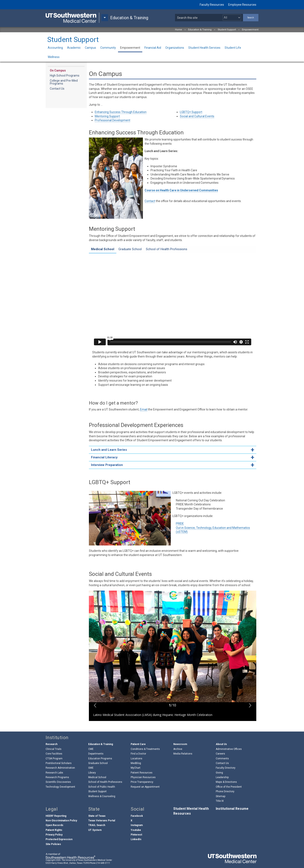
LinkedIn (136, 839)
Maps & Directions (226, 782)
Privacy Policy (54, 835)
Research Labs (54, 773)
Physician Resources (143, 777)
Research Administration (60, 768)
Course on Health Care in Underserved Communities (181, 190)
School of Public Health (102, 787)
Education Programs (100, 759)
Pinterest (136, 835)
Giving (219, 773)
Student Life (233, 48)
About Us (221, 744)
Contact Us (57, 89)
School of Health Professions (105, 782)
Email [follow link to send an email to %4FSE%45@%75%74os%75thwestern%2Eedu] (144, 409)
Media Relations (183, 754)
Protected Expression (59, 839)
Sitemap (221, 796)
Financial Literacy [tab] (104, 457)
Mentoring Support (107, 116)
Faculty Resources (212, 5)
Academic (74, 48)
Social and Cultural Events (197, 116)
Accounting (55, 48)
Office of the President (229, 787)
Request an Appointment (145, 787)
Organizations (175, 48)
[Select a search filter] (232, 18)
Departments (96, 754)
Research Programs (57, 777)
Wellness (54, 57)
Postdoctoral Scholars (59, 763)
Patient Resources (142, 773)
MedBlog (136, 763)
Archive (178, 749)
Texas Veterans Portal (102, 821)
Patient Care (138, 744)
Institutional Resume (232, 809)
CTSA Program (54, 759)
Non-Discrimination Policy (61, 821)
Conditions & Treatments (145, 749)
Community (108, 48)
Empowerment (250, 30)
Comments (222, 759)
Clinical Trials (54, 749)
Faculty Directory (226, 768)
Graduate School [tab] (130, 249)
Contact (150, 201)
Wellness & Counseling (102, 796)
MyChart (136, 768)
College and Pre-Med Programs (64, 82)
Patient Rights (54, 830)
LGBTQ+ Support (191, 112)
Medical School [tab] (103, 249)
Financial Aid (153, 48)
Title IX (220, 801)
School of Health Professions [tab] (167, 249)
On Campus (58, 70)
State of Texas (97, 816)
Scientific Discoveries (58, 782)
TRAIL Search (97, 825)
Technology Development (60, 787)
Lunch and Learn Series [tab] (109, 450)
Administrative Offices (229, 749)
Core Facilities (54, 754)
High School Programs (65, 76)
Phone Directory (225, 791)
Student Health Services (204, 48)
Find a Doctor (138, 754)
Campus (90, 48)
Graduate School (98, 763)
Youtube (136, 830)
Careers (220, 754)
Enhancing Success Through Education (121, 112)
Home (178, 30)
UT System (95, 830)
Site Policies (53, 844)
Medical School (97, 777)
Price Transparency (142, 782)
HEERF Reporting (56, 816)
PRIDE (180, 524)
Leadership (222, 777)
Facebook (137, 816)
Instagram (137, 825)
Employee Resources (242, 5)
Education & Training (200, 30)
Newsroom (180, 744)
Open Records (54, 825)
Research (52, 744)
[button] (95, 705)
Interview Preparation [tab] (107, 465)
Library (92, 773)
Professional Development (113, 120)
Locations (136, 759)
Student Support (227, 30)
